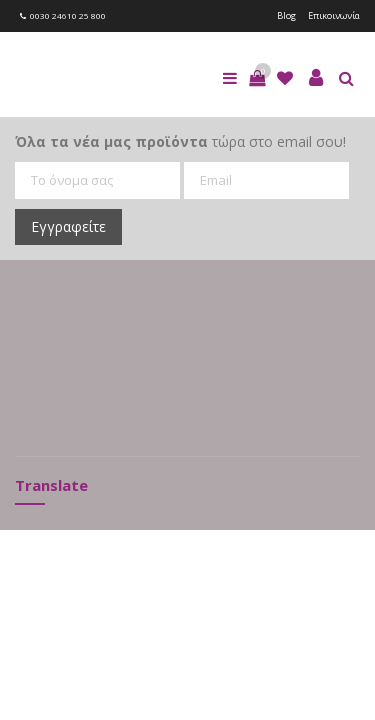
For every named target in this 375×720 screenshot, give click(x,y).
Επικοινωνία (334, 15)
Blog (286, 15)
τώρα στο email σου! (180, 141)
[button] (257, 78)
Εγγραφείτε (68, 226)
